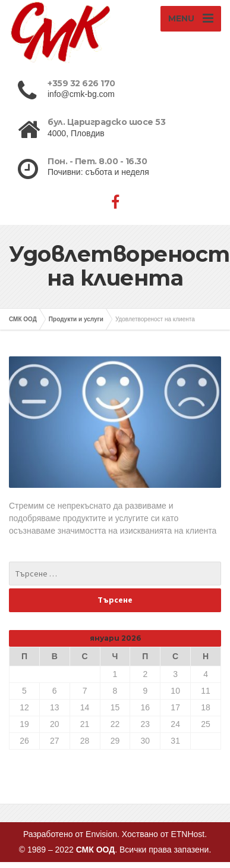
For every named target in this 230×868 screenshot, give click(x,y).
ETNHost (187, 834)
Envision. (103, 834)
